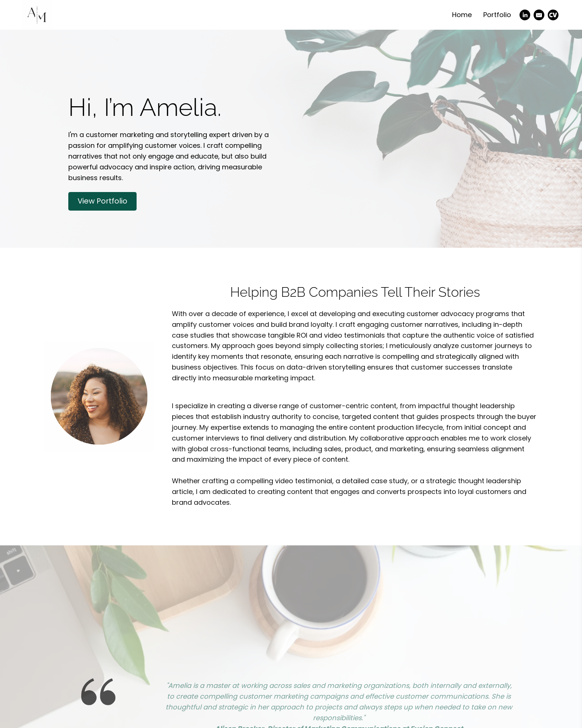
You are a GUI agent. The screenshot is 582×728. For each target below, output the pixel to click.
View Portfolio (102, 201)
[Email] (539, 15)
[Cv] (553, 15)
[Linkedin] (525, 15)
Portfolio (497, 15)
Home (462, 15)
